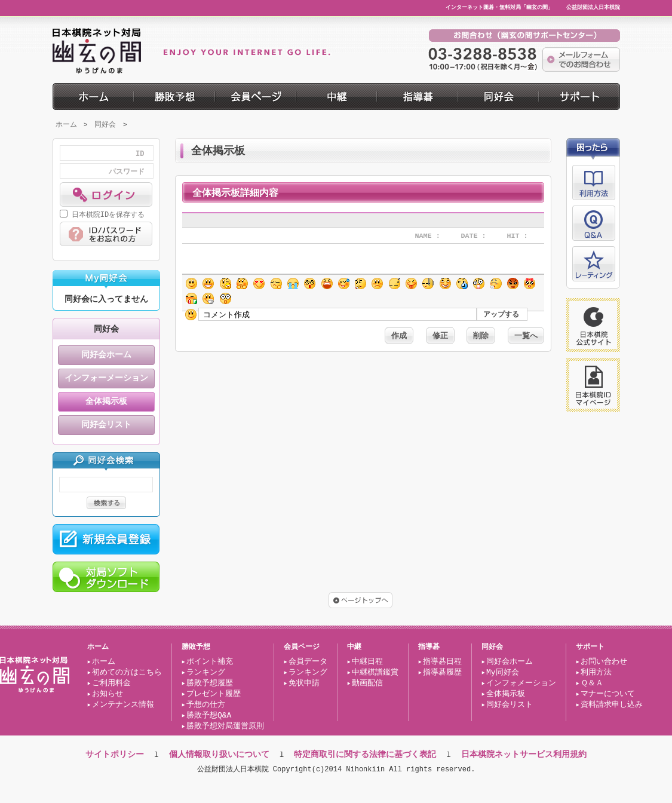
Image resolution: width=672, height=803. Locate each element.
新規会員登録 (106, 539)
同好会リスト (106, 425)
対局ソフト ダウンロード (106, 577)
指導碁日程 (442, 662)
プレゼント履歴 (214, 694)
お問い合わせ (604, 662)
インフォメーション (521, 684)
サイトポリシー (115, 754)
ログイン (106, 194)
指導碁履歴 (442, 673)
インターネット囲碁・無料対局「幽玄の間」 (499, 8)
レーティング (594, 264)
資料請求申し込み (612, 705)
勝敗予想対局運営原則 (225, 727)
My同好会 (503, 673)
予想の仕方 (206, 705)
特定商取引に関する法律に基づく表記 (365, 754)
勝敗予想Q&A (209, 716)
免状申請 (304, 684)
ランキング (206, 673)
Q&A (594, 223)
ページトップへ (360, 600)
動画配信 (367, 684)
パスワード (127, 172)
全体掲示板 (106, 402)
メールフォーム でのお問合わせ (581, 59)
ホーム (66, 125)
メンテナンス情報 (123, 705)
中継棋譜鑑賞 (375, 673)
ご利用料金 (111, 684)
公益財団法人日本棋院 (593, 8)
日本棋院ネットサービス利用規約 (524, 754)
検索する (106, 503)
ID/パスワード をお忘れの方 (106, 234)
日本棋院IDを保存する (108, 214)
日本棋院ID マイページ (593, 385)
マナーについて (608, 694)
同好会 (105, 125)
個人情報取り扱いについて (219, 754)
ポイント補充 (210, 662)
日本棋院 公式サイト (593, 325)
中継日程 (367, 662)
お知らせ (108, 694)
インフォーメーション (106, 378)
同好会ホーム (106, 355)
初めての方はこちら (127, 673)
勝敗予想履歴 (210, 684)
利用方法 (594, 183)
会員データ (308, 662)
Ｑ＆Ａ (592, 684)
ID (140, 154)
